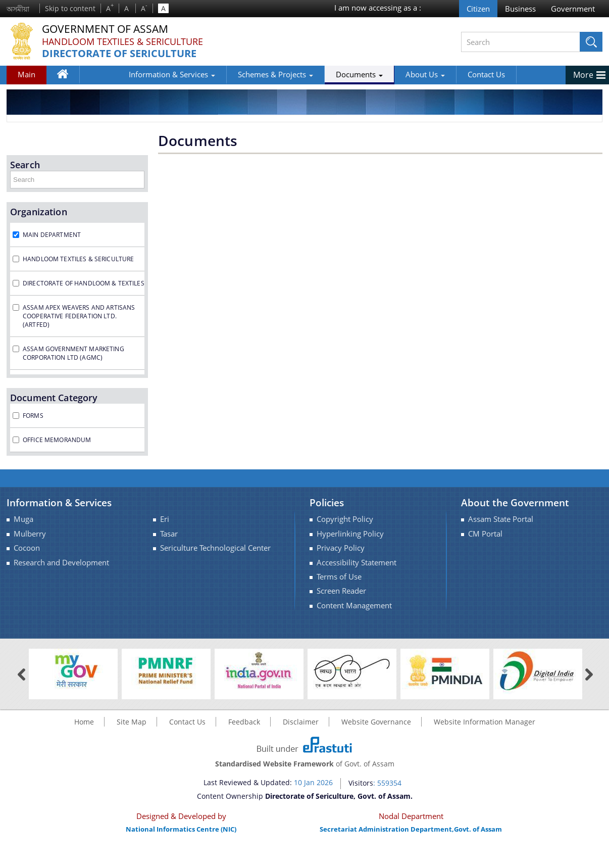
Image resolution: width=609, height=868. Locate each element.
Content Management (354, 606)
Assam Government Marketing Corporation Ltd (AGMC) (73, 353)
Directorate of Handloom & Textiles (84, 283)
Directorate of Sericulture (119, 54)
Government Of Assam (108, 29)
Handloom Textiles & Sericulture (122, 41)
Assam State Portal (501, 519)
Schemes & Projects (236, 74)
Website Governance (376, 722)
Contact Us (447, 74)
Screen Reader (341, 591)
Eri (165, 519)
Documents (320, 74)
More (583, 75)
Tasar (169, 534)
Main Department (52, 235)
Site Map (132, 722)
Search (25, 165)
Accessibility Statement (357, 563)
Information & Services (133, 74)
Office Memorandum (57, 440)
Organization (39, 212)
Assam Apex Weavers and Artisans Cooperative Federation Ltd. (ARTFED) (79, 316)
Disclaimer (301, 722)
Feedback (244, 722)
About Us (386, 74)
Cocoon (27, 548)
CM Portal (485, 534)
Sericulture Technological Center (215, 548)
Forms (33, 416)
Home (67, 76)
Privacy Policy (341, 548)
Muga (23, 519)
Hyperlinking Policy (350, 534)
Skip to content (70, 8)
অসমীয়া (18, 9)
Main (27, 74)
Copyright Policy (345, 519)
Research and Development (61, 563)
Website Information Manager (485, 722)
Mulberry (30, 534)
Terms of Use (339, 577)
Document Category (54, 398)
